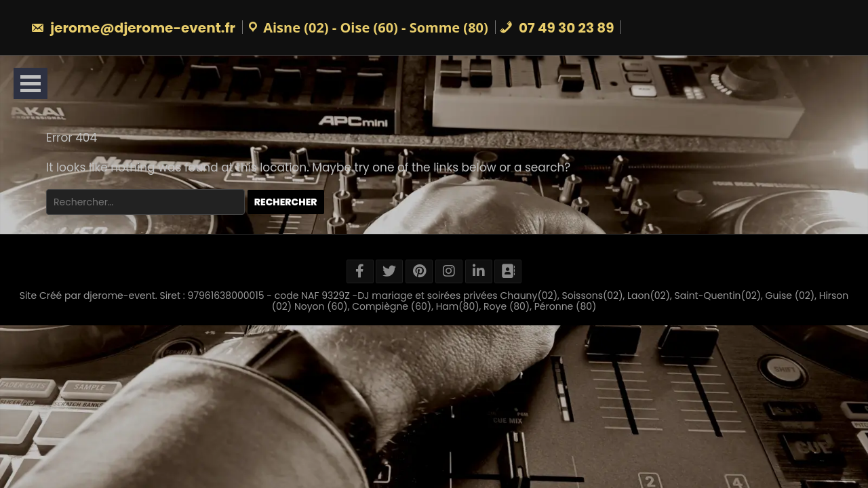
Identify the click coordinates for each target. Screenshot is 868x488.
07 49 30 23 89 (557, 28)
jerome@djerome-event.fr (133, 28)
